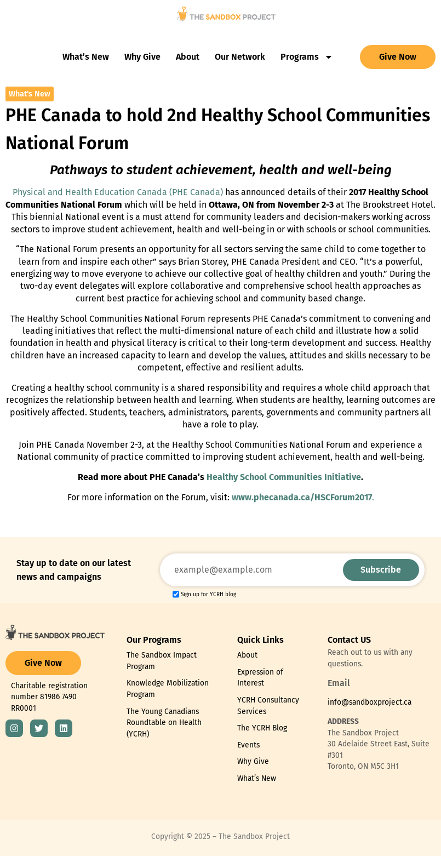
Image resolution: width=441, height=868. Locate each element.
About (188, 57)
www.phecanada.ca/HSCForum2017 (302, 497)
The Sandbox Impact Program (162, 661)
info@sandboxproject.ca (370, 702)
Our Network (240, 57)
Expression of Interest (260, 678)
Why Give (142, 57)
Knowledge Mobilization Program (168, 689)
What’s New (86, 57)
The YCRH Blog (262, 728)
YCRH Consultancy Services (268, 706)
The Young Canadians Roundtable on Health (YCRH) (164, 723)
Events (248, 745)
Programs (307, 57)
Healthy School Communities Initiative (284, 477)
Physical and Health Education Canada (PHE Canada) (119, 192)
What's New (30, 94)
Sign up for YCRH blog (208, 595)
